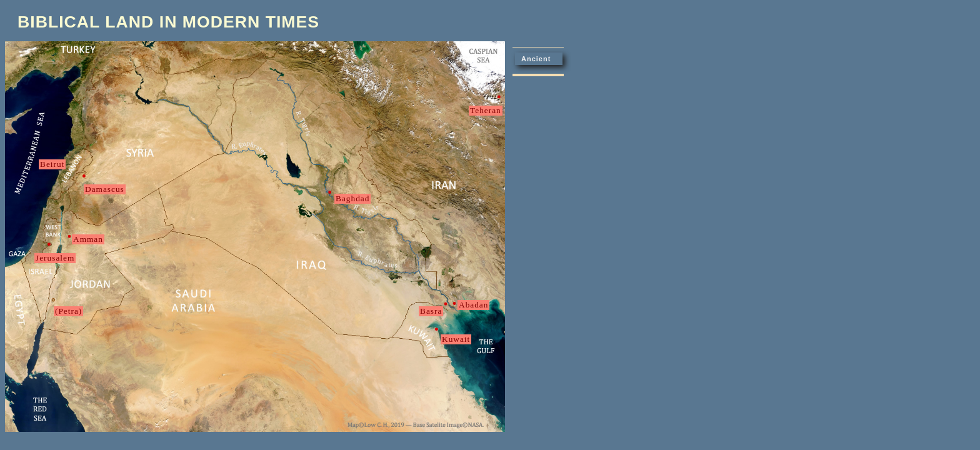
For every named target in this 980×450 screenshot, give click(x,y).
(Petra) (68, 311)
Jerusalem (55, 258)
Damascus (105, 189)
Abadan (473, 305)
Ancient (536, 59)
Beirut (52, 164)
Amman (88, 239)
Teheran (486, 110)
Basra (431, 311)
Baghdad (352, 198)
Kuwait (456, 339)
